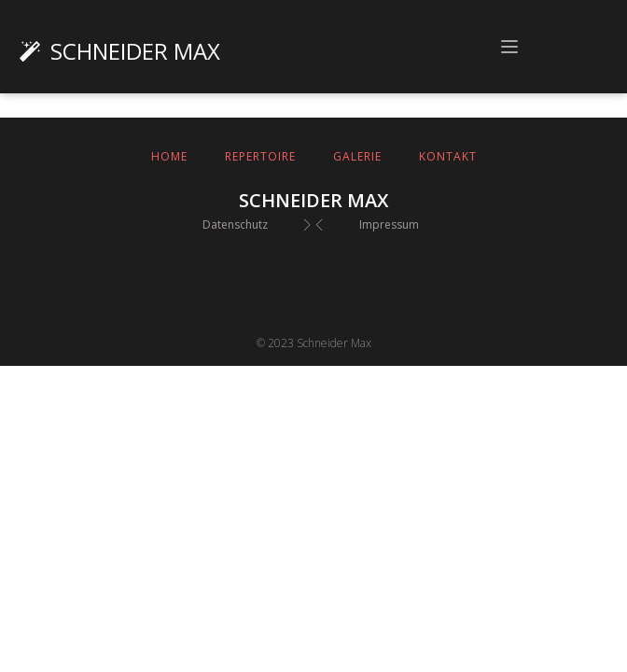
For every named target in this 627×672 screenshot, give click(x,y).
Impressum (389, 224)
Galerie (357, 156)
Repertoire (260, 156)
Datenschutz (235, 224)
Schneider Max (135, 51)
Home (169, 156)
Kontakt (448, 156)
